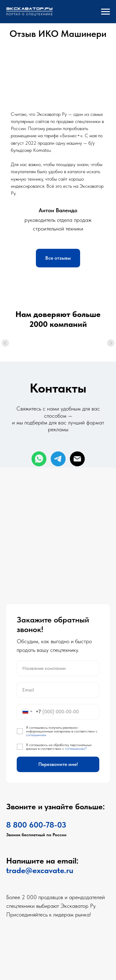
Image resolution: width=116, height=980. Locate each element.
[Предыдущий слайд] (5, 349)
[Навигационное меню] (105, 12)
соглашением (36, 735)
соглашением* (76, 749)
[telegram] (58, 459)
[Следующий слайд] (111, 349)
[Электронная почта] (77, 459)
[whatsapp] (39, 459)
